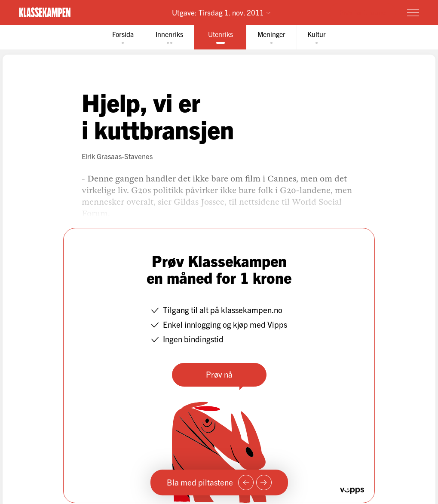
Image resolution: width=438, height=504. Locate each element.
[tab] (123, 37)
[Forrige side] (246, 482)
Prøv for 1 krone (363, 12)
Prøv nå (219, 374)
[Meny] (413, 12)
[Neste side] (264, 482)
